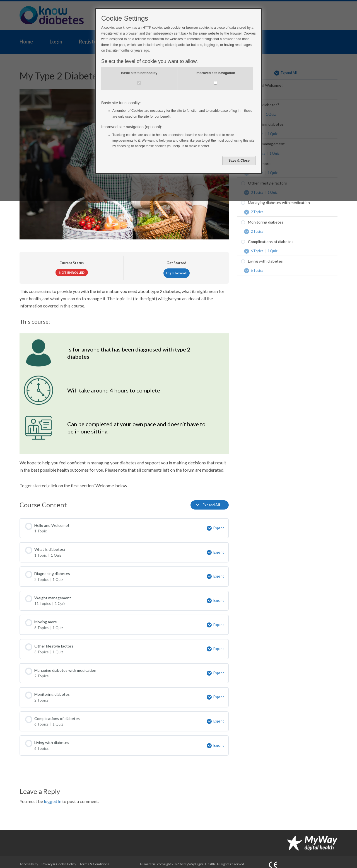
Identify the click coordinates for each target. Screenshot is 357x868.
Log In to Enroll (176, 273)
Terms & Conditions (94, 859)
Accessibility (29, 859)
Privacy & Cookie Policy (59, 859)
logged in (53, 796)
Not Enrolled (72, 272)
